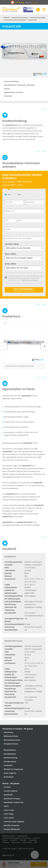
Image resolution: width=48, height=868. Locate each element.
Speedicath (8, 795)
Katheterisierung (10, 758)
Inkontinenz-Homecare (20, 18)
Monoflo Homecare (11, 825)
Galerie (7, 89)
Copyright (33, 840)
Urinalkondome (10, 762)
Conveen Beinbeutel (12, 829)
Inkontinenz (9, 732)
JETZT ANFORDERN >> (24, 290)
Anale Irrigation (10, 773)
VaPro (6, 806)
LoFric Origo (9, 814)
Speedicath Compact (12, 799)
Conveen (7, 787)
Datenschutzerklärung (30, 280)
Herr (8, 194)
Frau (18, 194)
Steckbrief (8, 96)
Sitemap (6, 842)
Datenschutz (27, 842)
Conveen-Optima (10, 791)
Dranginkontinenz (11, 744)
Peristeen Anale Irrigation (14, 822)
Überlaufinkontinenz (12, 740)
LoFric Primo (9, 810)
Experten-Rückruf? (39, 864)
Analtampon (9, 777)
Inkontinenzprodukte (38, 18)
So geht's (14, 840)
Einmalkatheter (10, 754)
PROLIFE (6, 18)
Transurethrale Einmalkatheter (15, 20)
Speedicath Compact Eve (14, 802)
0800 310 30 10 (8, 855)
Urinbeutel (8, 765)
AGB (35, 842)
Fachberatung (26, 838)
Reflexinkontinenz (11, 736)
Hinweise (34, 2)
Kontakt (23, 840)
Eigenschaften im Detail (14, 92)
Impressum (16, 842)
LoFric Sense (9, 818)
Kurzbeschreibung (11, 81)
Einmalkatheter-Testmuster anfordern (19, 85)
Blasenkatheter (10, 750)
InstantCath (32, 20)
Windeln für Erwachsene (13, 769)
